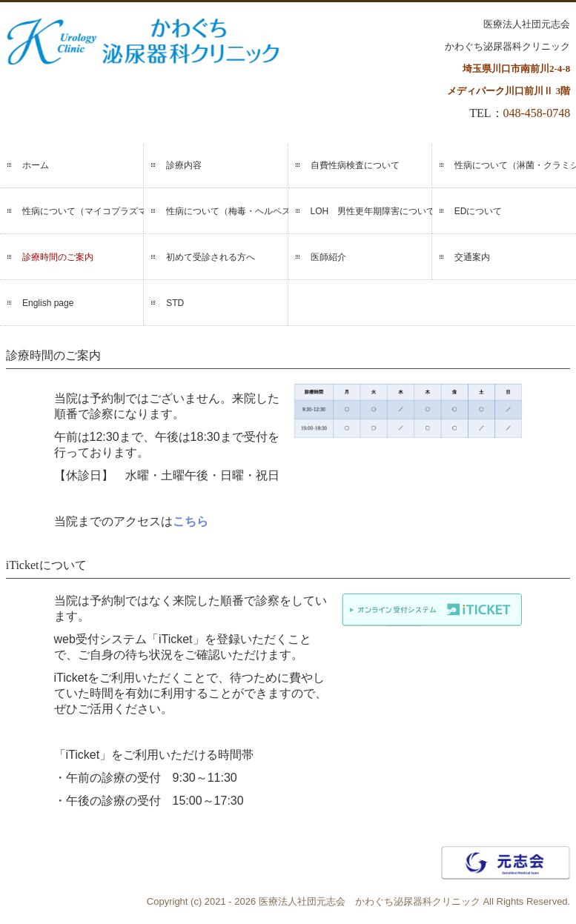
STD (175, 303)
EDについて (479, 211)
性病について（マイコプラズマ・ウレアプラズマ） (83, 211)
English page (48, 303)
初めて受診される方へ (211, 257)
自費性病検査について (355, 165)
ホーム (36, 165)
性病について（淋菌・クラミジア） (515, 165)
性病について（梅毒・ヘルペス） (227, 211)
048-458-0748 (537, 113)
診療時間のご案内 (58, 257)
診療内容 (184, 165)
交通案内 (472, 257)
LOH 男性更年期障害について (371, 211)
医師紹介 (328, 257)
